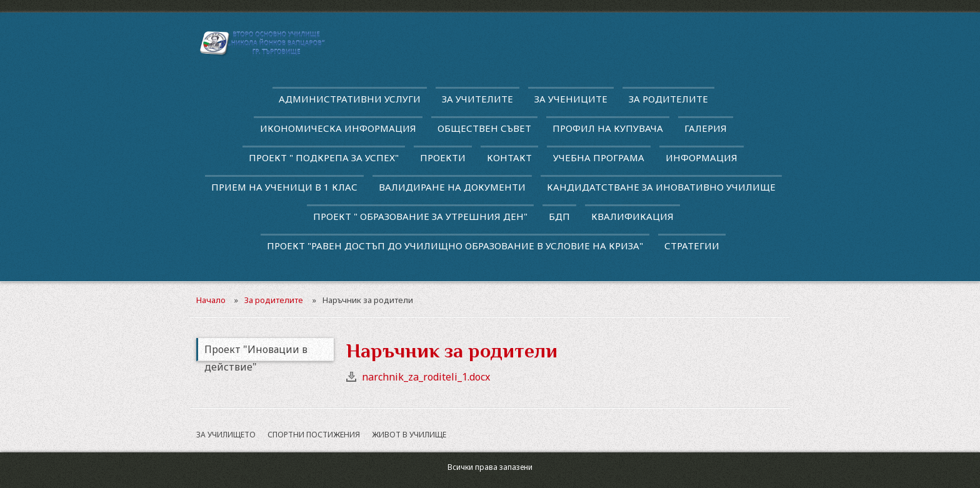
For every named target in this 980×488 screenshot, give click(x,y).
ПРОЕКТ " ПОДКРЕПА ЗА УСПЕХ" (324, 157)
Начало (211, 300)
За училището (226, 435)
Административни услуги (350, 99)
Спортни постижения (314, 435)
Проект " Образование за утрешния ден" (420, 216)
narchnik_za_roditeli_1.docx (426, 377)
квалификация (632, 216)
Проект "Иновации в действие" (256, 352)
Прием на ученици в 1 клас (284, 187)
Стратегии (692, 246)
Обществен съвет (484, 128)
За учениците (571, 99)
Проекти (443, 157)
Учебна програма (599, 157)
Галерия (706, 128)
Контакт (509, 157)
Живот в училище (409, 435)
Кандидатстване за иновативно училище (661, 187)
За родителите (668, 99)
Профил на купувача (608, 128)
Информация (702, 157)
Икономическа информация (338, 128)
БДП (559, 216)
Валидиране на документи (452, 187)
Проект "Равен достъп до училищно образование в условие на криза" (455, 246)
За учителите (477, 99)
